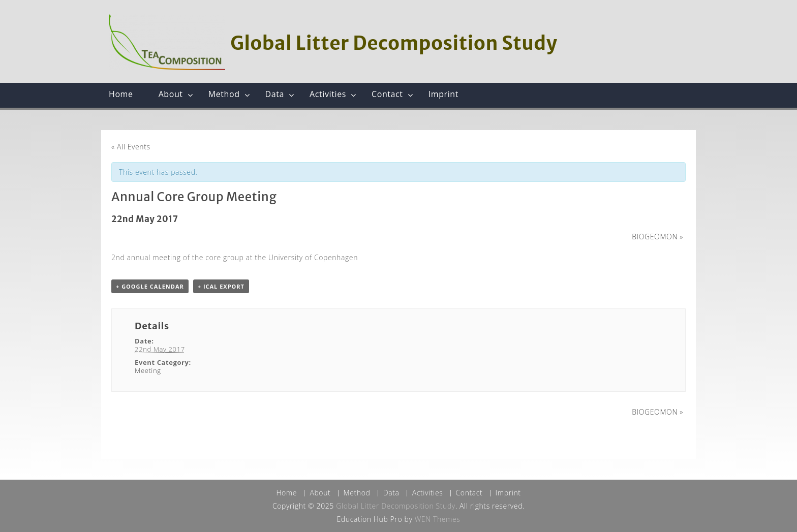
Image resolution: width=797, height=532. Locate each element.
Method (224, 94)
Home (121, 94)
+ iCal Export (221, 286)
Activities (328, 94)
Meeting (148, 370)
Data (275, 94)
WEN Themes (438, 519)
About (171, 94)
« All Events (131, 147)
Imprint (443, 94)
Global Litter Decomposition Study (394, 43)
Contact (387, 94)
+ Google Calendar (150, 286)
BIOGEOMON (657, 237)
